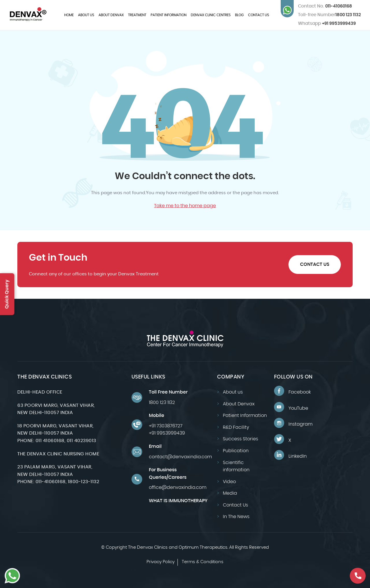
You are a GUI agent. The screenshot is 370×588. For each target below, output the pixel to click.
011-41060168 (325, 6)
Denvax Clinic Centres (211, 15)
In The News (236, 517)
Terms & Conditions (203, 562)
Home (69, 15)
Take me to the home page (185, 206)
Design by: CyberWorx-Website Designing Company (185, 570)
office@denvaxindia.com (178, 487)
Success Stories (240, 439)
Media (230, 493)
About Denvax (111, 15)
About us (86, 15)
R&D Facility (236, 427)
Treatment (137, 15)
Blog (239, 15)
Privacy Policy (161, 562)
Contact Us (259, 15)
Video (229, 482)
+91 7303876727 (166, 426)
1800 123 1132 (348, 15)
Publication (236, 451)
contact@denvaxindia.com (180, 457)
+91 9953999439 (327, 24)
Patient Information (169, 15)
